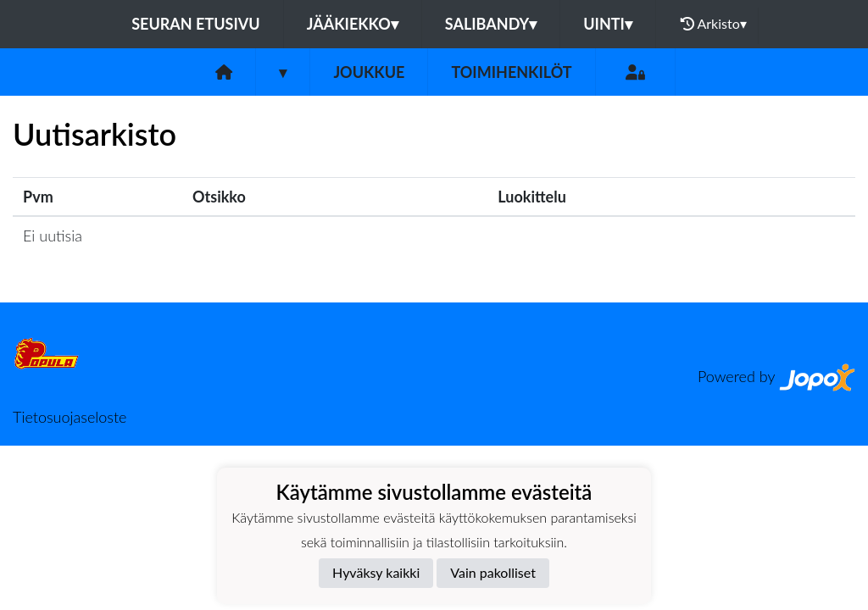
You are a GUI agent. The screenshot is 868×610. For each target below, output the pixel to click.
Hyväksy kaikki (376, 572)
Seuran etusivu (196, 24)
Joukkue (369, 72)
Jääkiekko (353, 24)
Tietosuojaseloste (70, 417)
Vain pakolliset (493, 572)
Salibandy (491, 24)
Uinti (608, 24)
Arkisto (714, 24)
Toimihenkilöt (511, 72)
